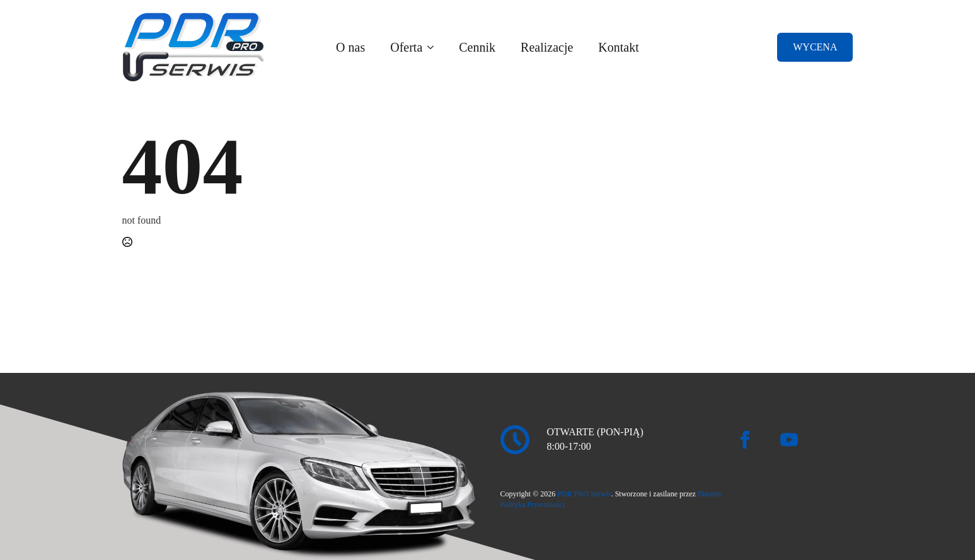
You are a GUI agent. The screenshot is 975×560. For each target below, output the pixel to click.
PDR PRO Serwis (584, 494)
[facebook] (745, 440)
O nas (350, 47)
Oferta (406, 47)
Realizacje (547, 47)
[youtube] (789, 440)
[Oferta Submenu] (434, 47)
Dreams (709, 494)
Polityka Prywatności (533, 505)
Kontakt (618, 47)
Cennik (477, 47)
